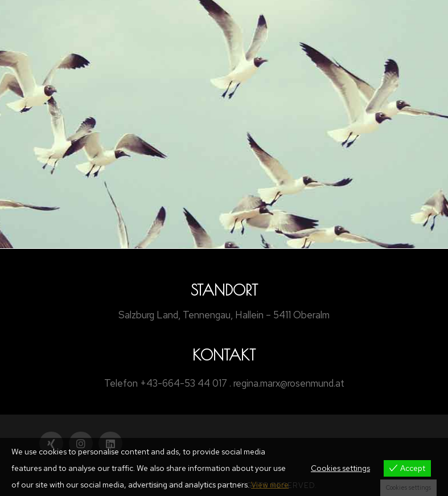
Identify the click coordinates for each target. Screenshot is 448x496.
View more (270, 485)
